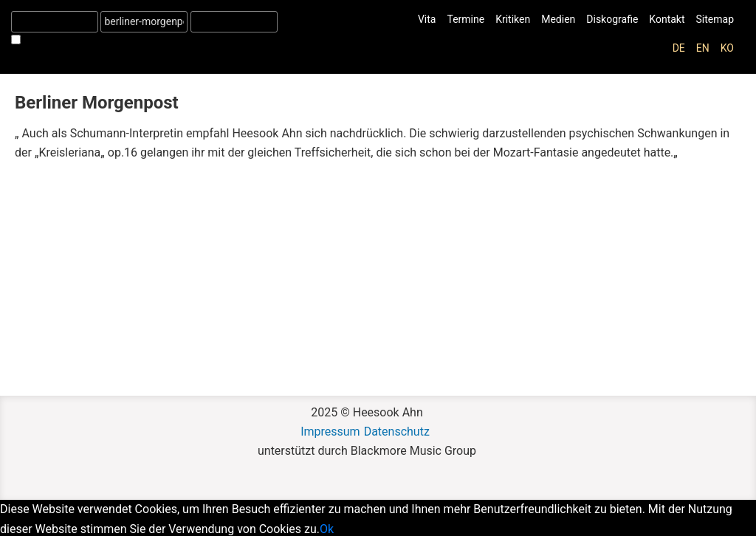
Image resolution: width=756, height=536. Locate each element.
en (703, 48)
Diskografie (612, 19)
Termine (465, 19)
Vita (427, 19)
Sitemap (715, 19)
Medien (558, 19)
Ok (327, 529)
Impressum (330, 432)
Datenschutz (397, 432)
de (679, 48)
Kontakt (667, 19)
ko (727, 48)
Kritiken (513, 19)
